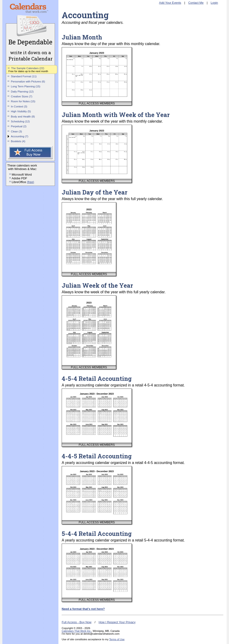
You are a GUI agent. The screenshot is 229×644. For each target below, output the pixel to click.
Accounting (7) (20, 136)
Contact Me (196, 3)
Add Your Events (170, 3)
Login (214, 3)
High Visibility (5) (21, 111)
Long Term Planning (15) (26, 86)
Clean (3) (16, 131)
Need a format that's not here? (83, 609)
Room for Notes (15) (23, 101)
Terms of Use (117, 639)
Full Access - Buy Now (77, 622)
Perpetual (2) (19, 126)
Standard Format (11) (24, 76)
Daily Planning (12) (22, 92)
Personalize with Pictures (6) (28, 81)
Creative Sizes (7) (22, 96)
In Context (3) (19, 106)
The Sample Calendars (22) (28, 68)
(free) (30, 182)
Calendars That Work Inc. (76, 631)
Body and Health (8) (23, 117)
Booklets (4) (18, 141)
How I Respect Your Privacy (117, 622)
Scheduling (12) (20, 121)
